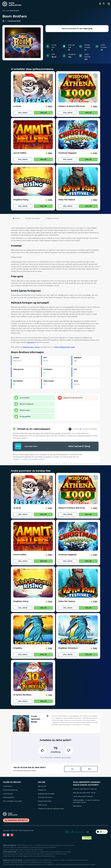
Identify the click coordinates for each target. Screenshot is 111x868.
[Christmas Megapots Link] (78, 135)
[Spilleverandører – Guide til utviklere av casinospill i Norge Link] (90, 801)
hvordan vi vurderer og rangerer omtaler (29, 459)
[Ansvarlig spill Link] (19, 794)
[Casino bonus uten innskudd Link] (90, 796)
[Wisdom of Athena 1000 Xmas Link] (78, 88)
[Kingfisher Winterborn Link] (78, 630)
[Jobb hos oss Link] (54, 805)
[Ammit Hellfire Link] (33, 135)
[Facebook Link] (8, 835)
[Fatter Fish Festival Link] (78, 181)
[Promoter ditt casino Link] (54, 797)
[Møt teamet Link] (54, 786)
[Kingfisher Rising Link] (33, 181)
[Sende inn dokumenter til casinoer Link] (90, 789)
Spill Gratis (23, 113)
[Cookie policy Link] (19, 786)
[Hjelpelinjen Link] (77, 832)
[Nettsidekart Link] (90, 806)
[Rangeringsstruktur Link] (54, 801)
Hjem (4, 11)
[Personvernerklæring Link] (19, 790)
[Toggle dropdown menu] (109, 4)
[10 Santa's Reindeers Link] (33, 677)
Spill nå (43, 113)
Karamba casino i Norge (31, 347)
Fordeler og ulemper (33, 218)
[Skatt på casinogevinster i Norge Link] (90, 793)
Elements (31, 342)
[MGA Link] (89, 832)
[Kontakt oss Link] (54, 790)
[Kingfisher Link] (33, 630)
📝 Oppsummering (52, 218)
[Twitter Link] (4, 835)
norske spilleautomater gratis (64, 347)
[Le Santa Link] (33, 88)
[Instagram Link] (12, 835)
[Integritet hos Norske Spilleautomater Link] (54, 809)
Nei (89, 769)
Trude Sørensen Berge (14, 21)
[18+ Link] (67, 832)
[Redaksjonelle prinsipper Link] (54, 794)
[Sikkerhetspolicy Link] (19, 797)
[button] (109, 4)
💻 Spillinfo (17, 218)
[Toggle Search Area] (104, 4)
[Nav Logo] (11, 4)
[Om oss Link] (54, 782)
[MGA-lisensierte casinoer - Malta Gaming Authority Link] (90, 784)
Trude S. (78, 429)
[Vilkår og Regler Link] (19, 782)
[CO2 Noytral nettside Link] (102, 832)
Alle (8, 11)
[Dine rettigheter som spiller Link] (19, 801)
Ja (72, 769)
